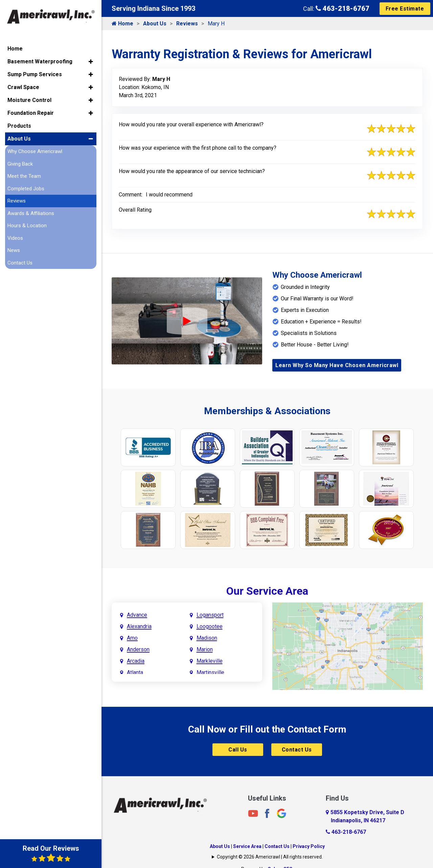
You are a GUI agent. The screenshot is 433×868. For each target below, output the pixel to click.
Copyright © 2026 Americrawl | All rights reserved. (270, 857)
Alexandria (139, 626)
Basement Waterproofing (40, 61)
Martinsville (210, 672)
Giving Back (20, 164)
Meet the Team (24, 176)
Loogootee (210, 626)
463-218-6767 (343, 8)
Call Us (238, 750)
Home (122, 24)
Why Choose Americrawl (35, 151)
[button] (91, 62)
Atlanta (135, 672)
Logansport (210, 615)
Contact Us (297, 750)
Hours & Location (27, 226)
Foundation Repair (31, 113)
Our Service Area (267, 591)
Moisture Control (29, 100)
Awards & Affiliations (31, 213)
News (14, 250)
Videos (15, 238)
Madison (207, 638)
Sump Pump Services (35, 74)
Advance (137, 615)
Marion (205, 649)
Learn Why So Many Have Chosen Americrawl (337, 365)
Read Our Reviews (51, 853)
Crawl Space (23, 87)
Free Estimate (405, 9)
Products (19, 126)
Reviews (187, 24)
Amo (132, 638)
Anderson (138, 649)
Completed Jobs (26, 189)
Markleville (210, 661)
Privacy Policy (309, 846)
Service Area (247, 846)
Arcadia (136, 661)
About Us (155, 24)
